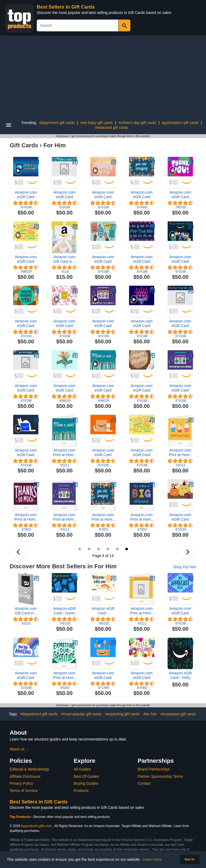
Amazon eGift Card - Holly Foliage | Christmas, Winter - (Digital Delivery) (180, 675)
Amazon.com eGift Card (26, 195)
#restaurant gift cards (178, 714)
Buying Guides (86, 783)
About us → (19, 749)
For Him (55, 145)
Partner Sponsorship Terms (160, 776)
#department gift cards (39, 714)
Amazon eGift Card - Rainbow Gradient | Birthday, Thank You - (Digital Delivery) (103, 611)
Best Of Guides (87, 776)
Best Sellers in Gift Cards (66, 7)
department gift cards (57, 123)
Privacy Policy (21, 783)
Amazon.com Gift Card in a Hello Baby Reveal (64, 259)
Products (81, 791)
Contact (144, 783)
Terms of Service (24, 791)
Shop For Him (185, 567)
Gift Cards (24, 145)
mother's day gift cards (137, 123)
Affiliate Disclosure (25, 776)
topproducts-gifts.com (36, 826)
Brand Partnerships (154, 769)
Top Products (20, 817)
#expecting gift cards (122, 714)
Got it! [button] (190, 859)
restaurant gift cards (112, 127)
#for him (150, 714)
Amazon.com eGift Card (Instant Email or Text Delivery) (180, 195)
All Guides (82, 769)
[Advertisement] (103, 76)
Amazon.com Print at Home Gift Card (64, 453)
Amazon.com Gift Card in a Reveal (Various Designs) (26, 611)
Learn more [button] (152, 859)
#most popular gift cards (81, 714)
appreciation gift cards (180, 123)
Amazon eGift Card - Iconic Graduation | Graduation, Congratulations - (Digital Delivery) (64, 611)
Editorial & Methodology (30, 769)
